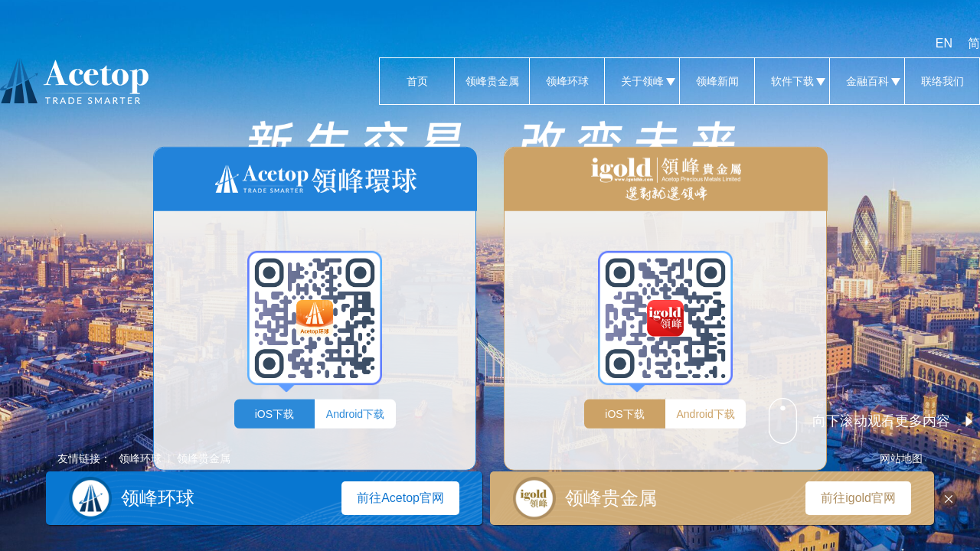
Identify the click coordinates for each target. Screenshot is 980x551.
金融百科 (867, 81)
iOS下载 (274, 413)
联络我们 (942, 81)
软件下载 (792, 81)
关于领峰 (642, 81)
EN (944, 43)
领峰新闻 (717, 81)
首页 (417, 81)
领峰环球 (567, 81)
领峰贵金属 (492, 81)
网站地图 (901, 458)
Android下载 (355, 413)
